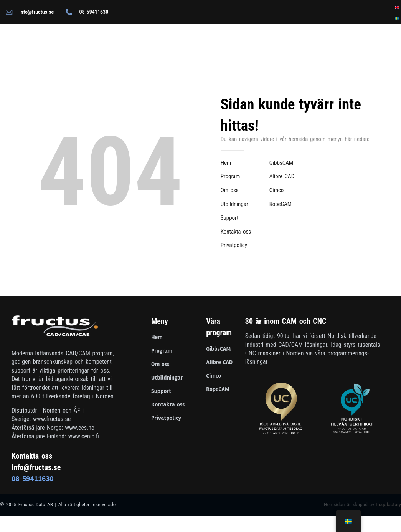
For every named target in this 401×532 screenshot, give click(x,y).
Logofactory (389, 504)
